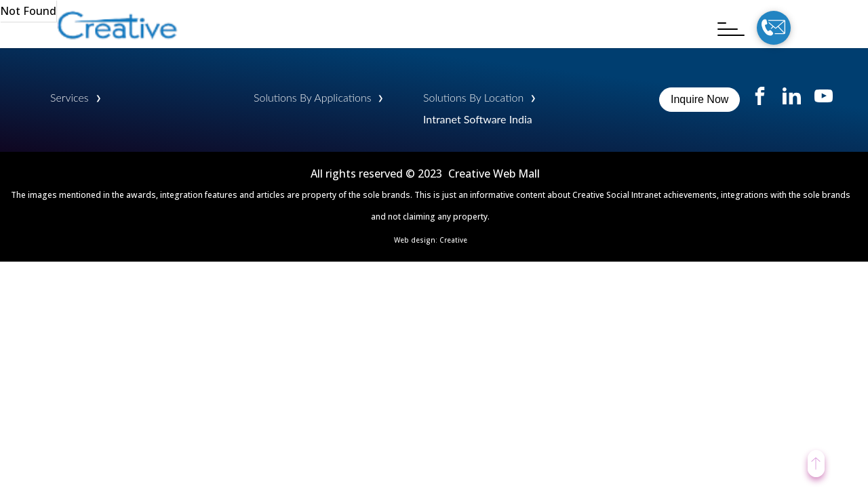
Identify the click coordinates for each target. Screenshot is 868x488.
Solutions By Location (473, 97)
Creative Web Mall (494, 174)
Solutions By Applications (312, 97)
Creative (453, 240)
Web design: (417, 240)
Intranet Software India (478, 119)
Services (70, 97)
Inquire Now (699, 99)
